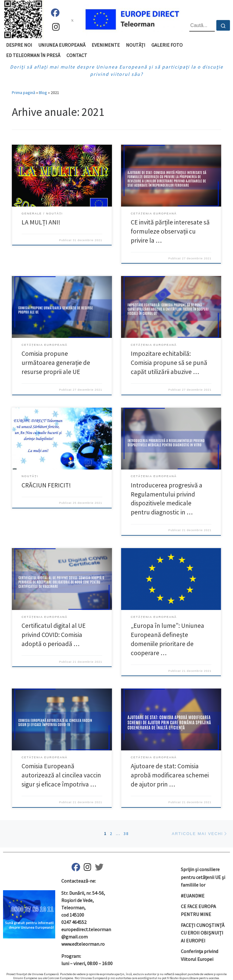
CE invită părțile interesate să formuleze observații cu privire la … (170, 231)
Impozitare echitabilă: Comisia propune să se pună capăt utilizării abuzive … (169, 363)
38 (126, 834)
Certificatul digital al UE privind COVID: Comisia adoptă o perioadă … (54, 635)
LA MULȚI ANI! (41, 222)
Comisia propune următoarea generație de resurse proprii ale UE (56, 363)
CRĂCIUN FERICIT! (46, 485)
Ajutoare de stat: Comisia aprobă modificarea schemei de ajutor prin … (170, 775)
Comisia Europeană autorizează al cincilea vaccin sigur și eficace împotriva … (61, 775)
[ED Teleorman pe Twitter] (99, 868)
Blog (43, 93)
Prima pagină (24, 93)
